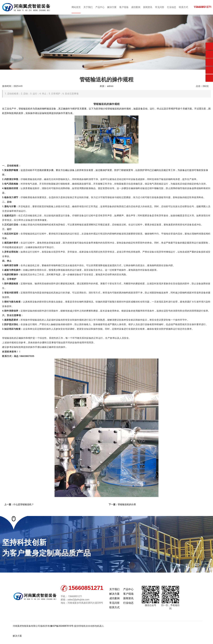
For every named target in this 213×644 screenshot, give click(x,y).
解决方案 (114, 594)
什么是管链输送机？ (24, 504)
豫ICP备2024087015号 (62, 626)
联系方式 (114, 607)
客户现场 (128, 594)
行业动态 (128, 603)
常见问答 (114, 603)
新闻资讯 (128, 598)
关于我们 (114, 589)
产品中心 (128, 589)
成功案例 (114, 598)
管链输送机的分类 (127, 504)
